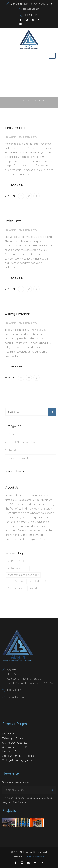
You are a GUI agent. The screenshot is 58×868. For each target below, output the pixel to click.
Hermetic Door (11, 751)
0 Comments (30, 137)
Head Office (14, 674)
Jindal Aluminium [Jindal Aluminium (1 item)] (39, 582)
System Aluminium (20, 459)
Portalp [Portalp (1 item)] (34, 588)
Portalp (13, 450)
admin (13, 137)
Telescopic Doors (13, 738)
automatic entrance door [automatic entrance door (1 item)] (23, 575)
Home (18, 101)
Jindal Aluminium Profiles (18, 756)
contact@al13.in (31, 9)
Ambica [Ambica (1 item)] (24, 561)
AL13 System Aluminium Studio (24, 679)
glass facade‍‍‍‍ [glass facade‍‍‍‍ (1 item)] (15, 582)
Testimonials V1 (35, 101)
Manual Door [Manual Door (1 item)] (16, 588)
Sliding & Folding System (18, 760)
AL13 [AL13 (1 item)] (11, 561)
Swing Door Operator (15, 743)
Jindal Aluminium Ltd (22, 442)
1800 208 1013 (31, 15)
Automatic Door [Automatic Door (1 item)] (18, 568)
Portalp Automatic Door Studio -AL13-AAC (31, 683)
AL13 (11, 434)
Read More (16, 185)
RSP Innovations (36, 856)
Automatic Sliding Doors (17, 747)
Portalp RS (9, 734)
